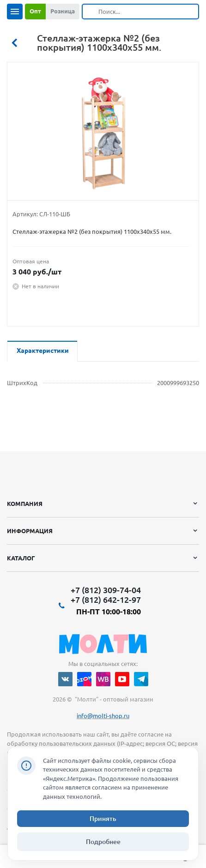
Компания (25, 504)
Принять (103, 819)
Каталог (21, 558)
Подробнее (103, 842)
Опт (35, 11)
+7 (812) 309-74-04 (106, 590)
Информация (30, 531)
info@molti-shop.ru (103, 716)
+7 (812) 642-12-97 (106, 600)
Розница (63, 11)
